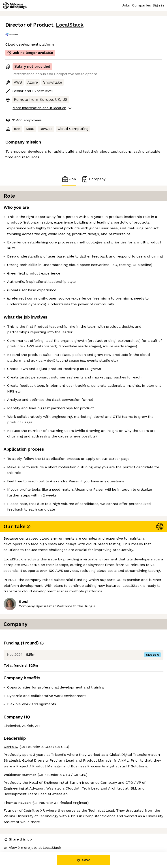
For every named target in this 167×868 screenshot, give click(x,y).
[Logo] (15, 6)
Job (69, 179)
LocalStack (70, 25)
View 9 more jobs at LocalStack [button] (32, 848)
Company (93, 179)
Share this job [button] (18, 839)
